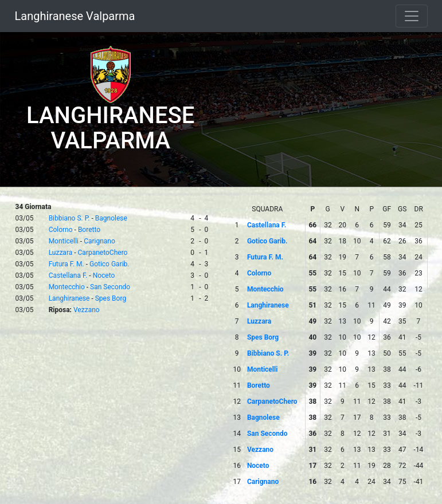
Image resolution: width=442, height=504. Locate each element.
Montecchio (67, 287)
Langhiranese (69, 298)
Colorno (61, 230)
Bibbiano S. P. (69, 218)
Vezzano (87, 310)
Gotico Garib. (109, 264)
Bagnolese (111, 218)
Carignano (99, 241)
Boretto (89, 230)
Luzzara (61, 253)
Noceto (104, 275)
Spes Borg (111, 298)
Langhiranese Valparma (75, 16)
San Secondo (110, 287)
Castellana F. (68, 275)
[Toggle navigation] (412, 16)
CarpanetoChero (103, 253)
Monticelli (64, 241)
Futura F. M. (67, 264)
